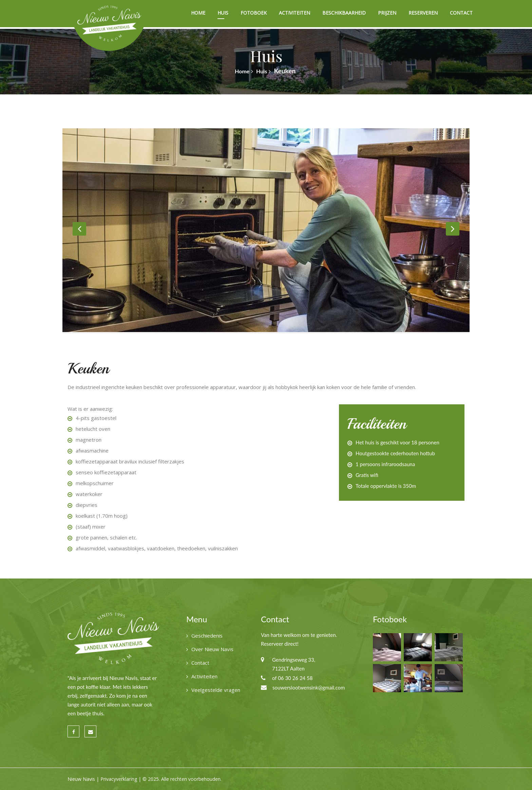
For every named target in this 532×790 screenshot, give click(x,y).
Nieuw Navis (81, 779)
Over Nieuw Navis (212, 649)
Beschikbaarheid (344, 13)
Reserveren (423, 13)
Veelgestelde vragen (216, 690)
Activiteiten (294, 13)
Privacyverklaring (119, 779)
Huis (223, 13)
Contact (461, 13)
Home (198, 13)
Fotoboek (254, 13)
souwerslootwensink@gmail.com (309, 687)
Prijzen (387, 13)
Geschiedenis (207, 636)
